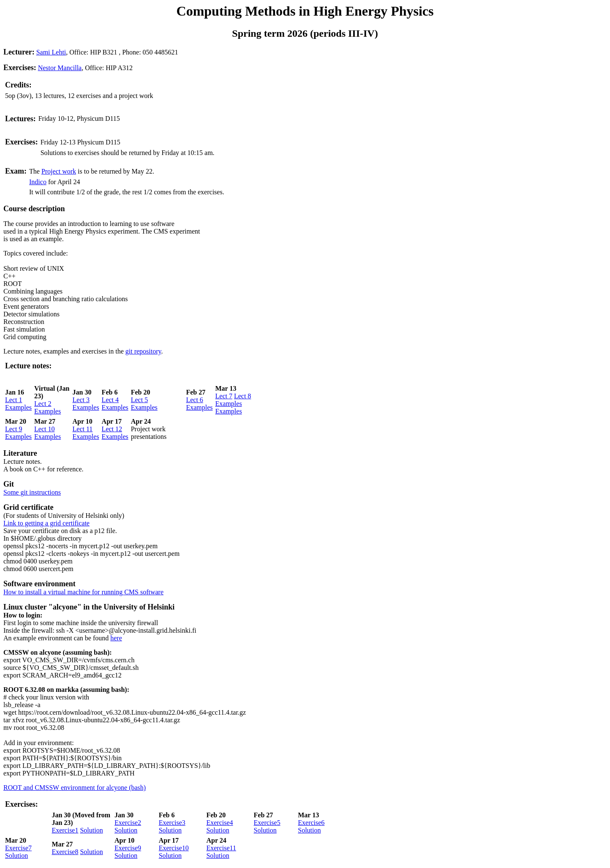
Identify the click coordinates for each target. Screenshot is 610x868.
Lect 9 (14, 429)
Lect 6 (194, 400)
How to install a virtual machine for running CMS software (83, 592)
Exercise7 (18, 848)
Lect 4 (110, 400)
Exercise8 (65, 852)
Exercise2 (128, 823)
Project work (59, 171)
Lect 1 (14, 400)
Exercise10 (174, 848)
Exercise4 (219, 823)
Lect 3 (81, 400)
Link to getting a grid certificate (46, 523)
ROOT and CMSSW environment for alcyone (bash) (75, 788)
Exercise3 (172, 823)
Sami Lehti (51, 52)
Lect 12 (112, 429)
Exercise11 (221, 848)
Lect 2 (43, 404)
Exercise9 (128, 848)
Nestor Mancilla (60, 68)
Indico (38, 182)
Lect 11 (83, 429)
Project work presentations (149, 433)
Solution (91, 830)
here (116, 638)
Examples (18, 407)
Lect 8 (242, 396)
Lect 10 (44, 429)
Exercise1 (65, 830)
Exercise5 (267, 823)
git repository (143, 351)
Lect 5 (139, 400)
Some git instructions (32, 492)
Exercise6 (311, 823)
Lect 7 (224, 396)
